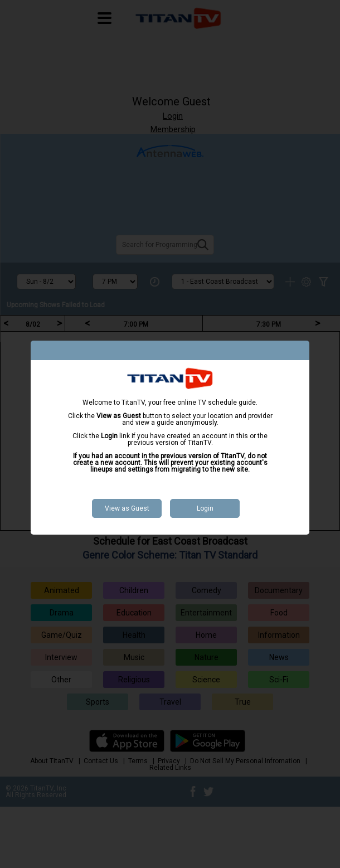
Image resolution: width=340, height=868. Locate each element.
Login (205, 508)
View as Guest (127, 508)
